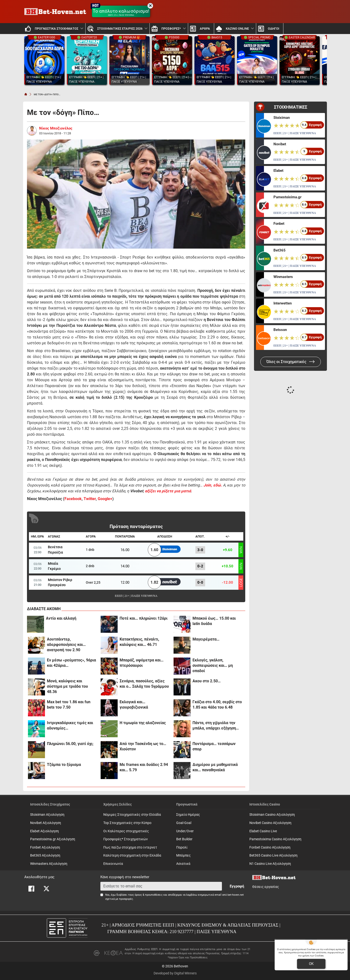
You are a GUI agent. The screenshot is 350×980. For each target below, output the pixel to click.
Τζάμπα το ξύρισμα (64, 765)
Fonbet (279, 224)
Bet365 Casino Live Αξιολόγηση (273, 855)
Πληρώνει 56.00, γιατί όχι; (70, 744)
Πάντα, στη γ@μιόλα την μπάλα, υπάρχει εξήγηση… (216, 725)
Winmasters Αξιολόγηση (49, 864)
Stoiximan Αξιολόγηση (47, 815)
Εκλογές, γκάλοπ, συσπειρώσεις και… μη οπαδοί (213, 665)
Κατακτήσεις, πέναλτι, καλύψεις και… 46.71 (139, 642)
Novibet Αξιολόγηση (46, 823)
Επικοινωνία (113, 864)
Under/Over (185, 831)
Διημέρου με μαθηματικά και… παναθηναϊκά (215, 767)
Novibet (280, 144)
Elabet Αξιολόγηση (44, 831)
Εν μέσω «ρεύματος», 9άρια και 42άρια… (71, 663)
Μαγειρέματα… (206, 639)
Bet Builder (184, 839)
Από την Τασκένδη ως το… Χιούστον (143, 746)
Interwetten (283, 303)
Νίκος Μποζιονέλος (56, 128)
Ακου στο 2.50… (207, 681)
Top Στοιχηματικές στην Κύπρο (127, 823)
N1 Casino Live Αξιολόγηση (270, 864)
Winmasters (283, 277)
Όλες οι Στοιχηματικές (291, 362)
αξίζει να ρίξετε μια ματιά (168, 491)
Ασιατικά (183, 864)
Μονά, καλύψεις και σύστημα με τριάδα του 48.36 (67, 686)
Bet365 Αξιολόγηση (45, 855)
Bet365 (280, 250)
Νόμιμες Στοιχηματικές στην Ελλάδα (132, 815)
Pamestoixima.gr (287, 197)
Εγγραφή (237, 886)
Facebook (73, 499)
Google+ (105, 499)
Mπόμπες (184, 855)
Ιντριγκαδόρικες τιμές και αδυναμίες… (70, 725)
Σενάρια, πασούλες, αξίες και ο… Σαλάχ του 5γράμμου (144, 684)
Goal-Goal (184, 823)
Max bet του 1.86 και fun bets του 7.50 (69, 705)
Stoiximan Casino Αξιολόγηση (272, 815)
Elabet (278, 171)
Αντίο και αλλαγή (61, 618)
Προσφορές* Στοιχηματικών (126, 839)
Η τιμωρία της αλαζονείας (143, 723)
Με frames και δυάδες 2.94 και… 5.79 (144, 767)
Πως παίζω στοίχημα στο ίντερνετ (130, 847)
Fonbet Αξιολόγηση (45, 847)
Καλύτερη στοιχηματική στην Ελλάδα (132, 855)
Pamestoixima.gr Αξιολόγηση (53, 839)
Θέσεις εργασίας (266, 887)
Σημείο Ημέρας (188, 815)
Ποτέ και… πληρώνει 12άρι (144, 618)
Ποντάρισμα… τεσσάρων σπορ (214, 746)
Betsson (280, 330)
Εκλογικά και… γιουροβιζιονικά (134, 705)
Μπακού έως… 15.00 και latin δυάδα (214, 621)
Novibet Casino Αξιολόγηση (270, 823)
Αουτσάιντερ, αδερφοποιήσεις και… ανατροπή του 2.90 (66, 645)
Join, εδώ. (213, 485)
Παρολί (182, 847)
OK (311, 964)
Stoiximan (282, 118)
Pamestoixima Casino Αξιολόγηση (275, 839)
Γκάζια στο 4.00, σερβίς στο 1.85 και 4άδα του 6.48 (217, 705)
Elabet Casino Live (263, 831)
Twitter (90, 499)
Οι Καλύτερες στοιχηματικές (126, 831)
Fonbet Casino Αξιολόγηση (270, 847)
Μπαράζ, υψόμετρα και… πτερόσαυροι (142, 663)
